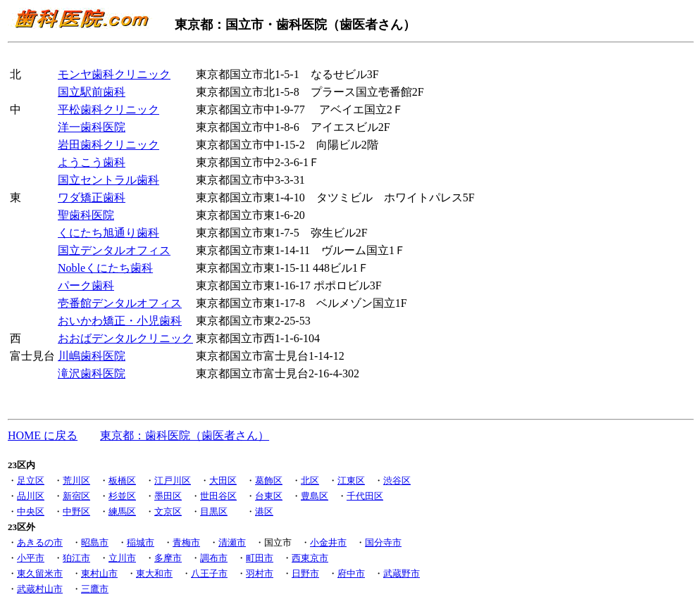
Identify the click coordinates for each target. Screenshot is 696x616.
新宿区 (76, 496)
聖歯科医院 (86, 215)
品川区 (31, 496)
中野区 (76, 511)
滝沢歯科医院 (92, 373)
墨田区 (168, 496)
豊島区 (315, 496)
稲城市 (141, 542)
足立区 (31, 480)
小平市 (31, 558)
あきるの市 (40, 542)
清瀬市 (232, 542)
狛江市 (76, 558)
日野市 (305, 573)
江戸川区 (173, 480)
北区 (310, 480)
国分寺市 (383, 542)
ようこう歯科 (92, 162)
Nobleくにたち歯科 (105, 268)
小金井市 (328, 542)
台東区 (269, 496)
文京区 (168, 511)
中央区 (31, 511)
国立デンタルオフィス (114, 250)
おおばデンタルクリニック (125, 338)
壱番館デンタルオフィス (120, 303)
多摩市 (168, 558)
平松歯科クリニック (108, 109)
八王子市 (209, 573)
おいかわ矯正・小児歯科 (120, 321)
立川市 (122, 558)
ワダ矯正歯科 (92, 197)
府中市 (351, 573)
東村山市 (99, 573)
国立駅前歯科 (92, 92)
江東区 (351, 480)
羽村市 (260, 573)
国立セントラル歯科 (108, 180)
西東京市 (310, 558)
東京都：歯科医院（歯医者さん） (185, 435)
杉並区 (122, 496)
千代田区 (365, 496)
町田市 (260, 558)
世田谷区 (218, 496)
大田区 (223, 480)
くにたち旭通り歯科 (108, 233)
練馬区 (122, 511)
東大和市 (154, 573)
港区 (264, 511)
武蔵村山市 (40, 589)
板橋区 (122, 480)
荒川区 (76, 480)
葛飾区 (269, 480)
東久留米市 (40, 573)
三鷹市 (95, 589)
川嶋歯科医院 (92, 356)
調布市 (214, 558)
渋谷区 (397, 480)
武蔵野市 (402, 573)
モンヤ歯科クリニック (114, 74)
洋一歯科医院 (92, 127)
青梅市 (186, 542)
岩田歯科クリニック (108, 145)
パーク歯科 (86, 285)
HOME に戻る (43, 435)
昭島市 (95, 542)
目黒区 (214, 511)
